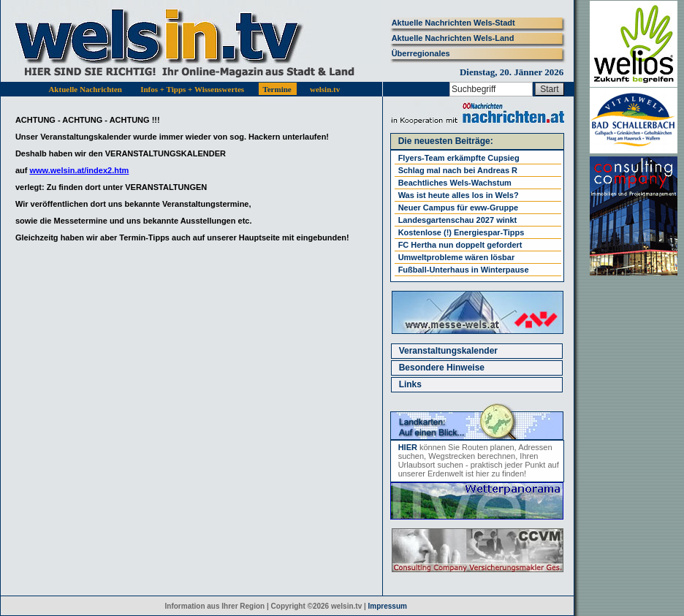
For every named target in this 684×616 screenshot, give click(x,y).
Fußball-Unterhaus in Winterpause (464, 270)
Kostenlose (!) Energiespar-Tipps (461, 232)
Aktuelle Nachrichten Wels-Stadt (453, 23)
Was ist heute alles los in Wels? (459, 195)
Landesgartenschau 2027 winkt (458, 220)
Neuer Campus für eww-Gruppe (458, 208)
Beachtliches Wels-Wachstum (455, 183)
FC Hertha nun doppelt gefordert (460, 245)
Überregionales (421, 53)
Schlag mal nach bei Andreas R (458, 170)
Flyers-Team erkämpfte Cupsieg (459, 158)
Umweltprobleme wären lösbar (457, 257)
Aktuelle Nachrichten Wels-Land (453, 38)
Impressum (388, 606)
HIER (408, 447)
